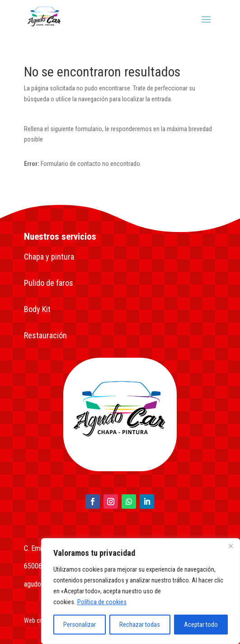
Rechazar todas (140, 625)
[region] (141, 591)
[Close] (231, 546)
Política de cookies (102, 602)
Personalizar (80, 625)
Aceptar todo (201, 625)
